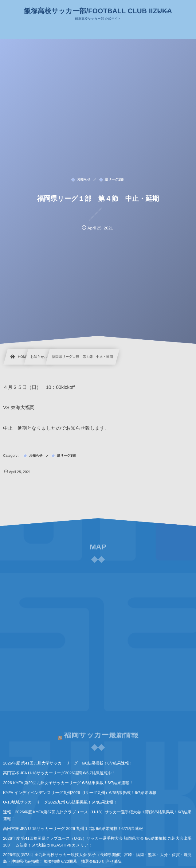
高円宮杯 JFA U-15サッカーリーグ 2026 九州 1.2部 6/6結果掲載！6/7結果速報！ (75, 829)
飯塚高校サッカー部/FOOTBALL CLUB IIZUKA (98, 11)
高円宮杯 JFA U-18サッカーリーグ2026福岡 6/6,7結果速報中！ (59, 773)
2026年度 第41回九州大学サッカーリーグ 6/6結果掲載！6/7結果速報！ (68, 763)
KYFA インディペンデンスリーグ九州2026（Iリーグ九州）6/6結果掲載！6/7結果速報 (80, 793)
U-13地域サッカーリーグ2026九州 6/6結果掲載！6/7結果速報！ (60, 802)
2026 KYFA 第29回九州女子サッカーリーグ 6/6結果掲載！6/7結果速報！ (68, 783)
